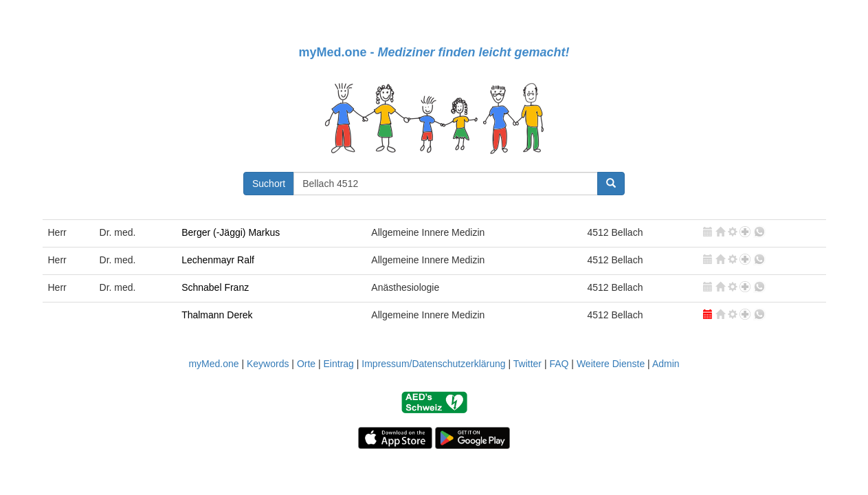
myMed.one (213, 364)
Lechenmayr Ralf (218, 260)
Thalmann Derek (217, 315)
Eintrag (339, 364)
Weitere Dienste (611, 364)
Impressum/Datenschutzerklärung (433, 364)
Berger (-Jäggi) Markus (231, 232)
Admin (666, 364)
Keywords (268, 364)
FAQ (559, 364)
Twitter (527, 364)
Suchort (269, 184)
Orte (306, 364)
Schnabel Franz (215, 287)
